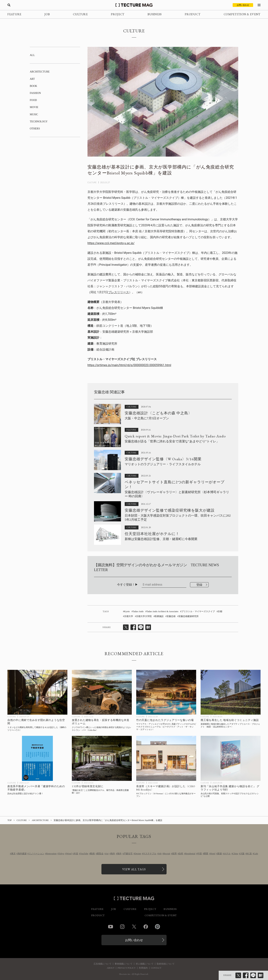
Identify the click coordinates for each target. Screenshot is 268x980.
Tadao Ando (138, 611)
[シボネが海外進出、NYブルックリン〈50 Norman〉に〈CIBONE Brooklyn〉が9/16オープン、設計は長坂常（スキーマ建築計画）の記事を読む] (166, 758)
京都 (220, 611)
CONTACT (156, 968)
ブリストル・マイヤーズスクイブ (198, 611)
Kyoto (127, 611)
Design (138, 854)
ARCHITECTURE (40, 72)
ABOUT (110, 968)
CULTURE (80, 14)
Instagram (122, 927)
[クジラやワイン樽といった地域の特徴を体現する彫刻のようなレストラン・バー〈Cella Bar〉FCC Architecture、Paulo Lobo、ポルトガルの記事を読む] (102, 692)
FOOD (33, 100)
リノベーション (36, 854)
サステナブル (150, 854)
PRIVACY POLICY (127, 968)
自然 (181, 854)
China (235, 854)
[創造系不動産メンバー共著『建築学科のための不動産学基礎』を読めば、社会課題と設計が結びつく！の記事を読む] (37, 758)
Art (107, 854)
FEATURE (14, 14)
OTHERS (35, 129)
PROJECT (118, 14)
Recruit (167, 854)
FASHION (35, 93)
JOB (47, 14)
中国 (200, 854)
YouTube (84, 854)
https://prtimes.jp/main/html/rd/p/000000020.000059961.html (129, 365)
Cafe (256, 854)
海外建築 (22, 854)
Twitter (134, 927)
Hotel (213, 854)
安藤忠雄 (171, 616)
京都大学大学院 (144, 616)
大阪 (242, 854)
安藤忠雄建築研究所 (189, 616)
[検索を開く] (9, 5)
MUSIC (34, 114)
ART (32, 79)
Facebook (146, 927)
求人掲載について (145, 964)
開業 (206, 854)
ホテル (227, 854)
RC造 (249, 854)
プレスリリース (119, 292)
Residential (190, 854)
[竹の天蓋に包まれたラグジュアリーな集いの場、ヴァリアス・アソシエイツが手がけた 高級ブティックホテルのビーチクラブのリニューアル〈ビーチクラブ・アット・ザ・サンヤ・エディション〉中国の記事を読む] (166, 692)
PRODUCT (193, 14)
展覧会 (100, 854)
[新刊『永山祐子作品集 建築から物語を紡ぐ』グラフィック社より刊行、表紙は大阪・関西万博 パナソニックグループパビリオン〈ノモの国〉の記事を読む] (231, 758)
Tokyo (62, 854)
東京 (13, 854)
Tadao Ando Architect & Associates (162, 611)
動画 (92, 854)
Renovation (51, 854)
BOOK (33, 86)
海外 (113, 854)
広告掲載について (103, 964)
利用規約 (143, 968)
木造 (76, 854)
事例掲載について (124, 964)
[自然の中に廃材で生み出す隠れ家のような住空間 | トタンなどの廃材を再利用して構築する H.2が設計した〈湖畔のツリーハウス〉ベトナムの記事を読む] (37, 692)
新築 (220, 854)
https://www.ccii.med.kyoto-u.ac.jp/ (111, 243)
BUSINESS (155, 14)
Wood (69, 854)
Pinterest (157, 927)
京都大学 (129, 616)
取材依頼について (166, 964)
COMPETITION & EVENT (242, 14)
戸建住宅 (128, 854)
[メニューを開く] (259, 5)
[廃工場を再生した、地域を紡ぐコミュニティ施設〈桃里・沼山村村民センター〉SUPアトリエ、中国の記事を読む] (231, 692)
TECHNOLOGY (39, 122)
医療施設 (159, 616)
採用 (174, 854)
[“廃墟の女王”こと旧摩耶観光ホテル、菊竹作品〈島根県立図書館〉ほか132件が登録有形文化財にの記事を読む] (102, 758)
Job (160, 854)
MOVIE (34, 107)
